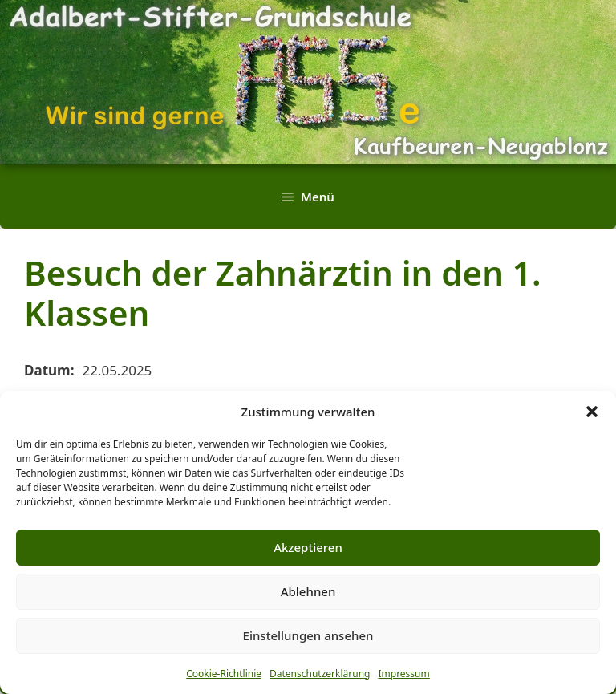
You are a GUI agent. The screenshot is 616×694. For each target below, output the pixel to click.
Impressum (403, 674)
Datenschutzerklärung (320, 674)
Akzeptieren (308, 547)
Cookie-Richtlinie (224, 674)
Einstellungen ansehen (308, 635)
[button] (592, 412)
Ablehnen (308, 591)
